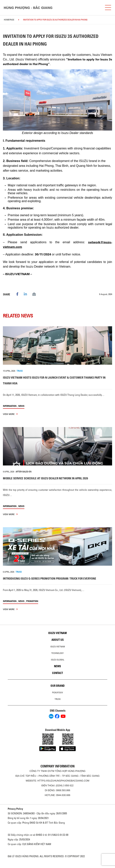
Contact (57, 673)
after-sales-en (24, 472)
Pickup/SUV (57, 693)
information (10, 406)
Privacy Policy (15, 809)
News (21, 406)
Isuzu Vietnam (57, 633)
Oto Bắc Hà (57, 867)
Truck (58, 699)
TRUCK (20, 371)
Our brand (58, 686)
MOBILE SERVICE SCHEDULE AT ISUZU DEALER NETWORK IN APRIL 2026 (45, 478)
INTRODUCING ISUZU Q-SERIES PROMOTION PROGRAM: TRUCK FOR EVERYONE (50, 579)
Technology (57, 653)
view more (10, 414)
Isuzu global (58, 660)
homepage (9, 20)
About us (58, 640)
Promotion (32, 601)
